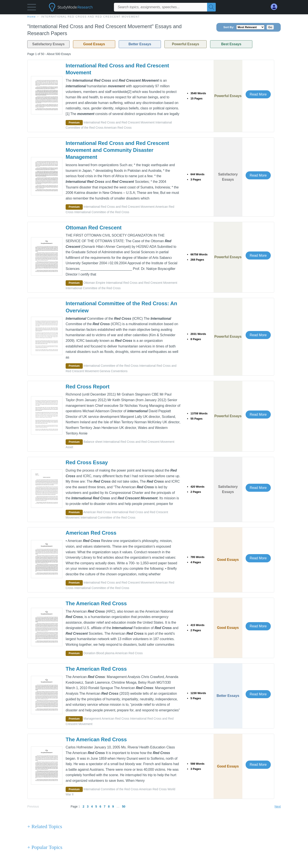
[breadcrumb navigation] (154, 16)
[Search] (211, 7)
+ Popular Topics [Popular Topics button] (45, 847)
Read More (258, 94)
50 (124, 806)
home (32, 17)
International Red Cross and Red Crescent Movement (91, 17)
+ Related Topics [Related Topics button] (45, 826)
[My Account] (276, 7)
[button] (32, 8)
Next (278, 806)
